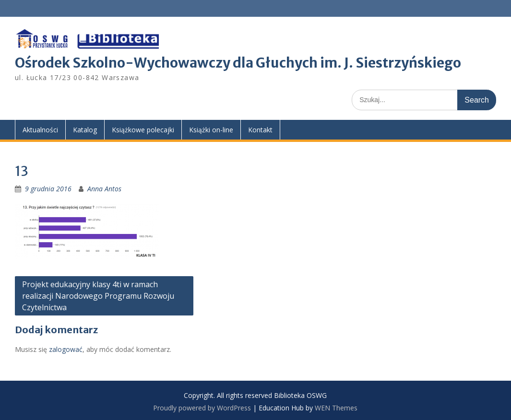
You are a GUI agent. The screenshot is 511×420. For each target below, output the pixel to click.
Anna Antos (104, 189)
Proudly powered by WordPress (202, 408)
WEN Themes (336, 408)
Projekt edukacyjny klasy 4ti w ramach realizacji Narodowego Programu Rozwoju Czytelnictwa (98, 296)
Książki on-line (211, 130)
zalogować (66, 349)
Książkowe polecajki (143, 130)
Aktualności (40, 130)
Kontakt (260, 130)
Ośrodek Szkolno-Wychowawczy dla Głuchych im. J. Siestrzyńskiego (238, 63)
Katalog (85, 130)
